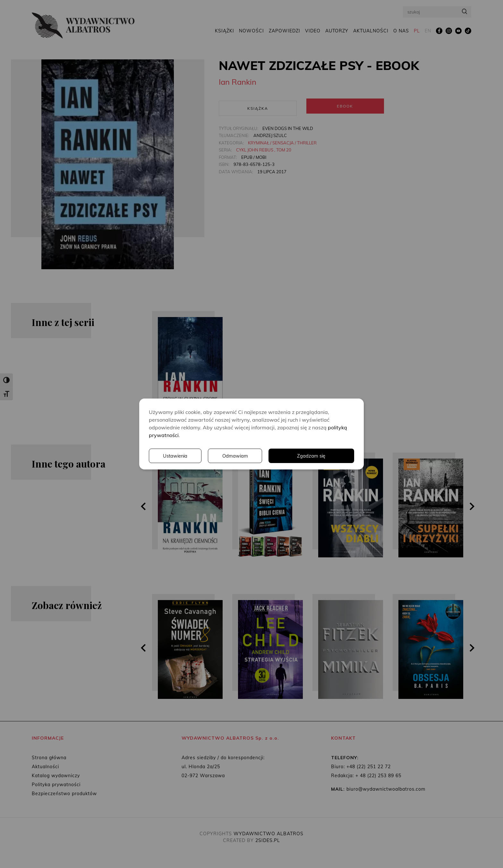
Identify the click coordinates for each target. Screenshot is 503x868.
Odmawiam (327, 456)
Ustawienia (266, 456)
